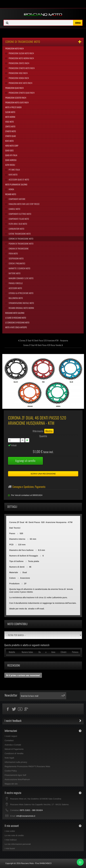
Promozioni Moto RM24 (14, 48)
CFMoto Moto (11, 131)
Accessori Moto (15, 288)
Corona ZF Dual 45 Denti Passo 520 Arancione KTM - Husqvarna (43, 340)
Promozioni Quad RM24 (14, 88)
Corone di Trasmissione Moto (21, 239)
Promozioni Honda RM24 (19, 78)
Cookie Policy (11, 771)
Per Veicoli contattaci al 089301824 (27, 495)
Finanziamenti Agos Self (15, 775)
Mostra (49, 431)
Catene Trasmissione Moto (19, 234)
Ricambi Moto (11, 194)
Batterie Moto (14, 273)
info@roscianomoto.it (26, 816)
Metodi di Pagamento (14, 749)
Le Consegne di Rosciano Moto (17, 322)
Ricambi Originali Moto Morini (21, 308)
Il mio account (12, 826)
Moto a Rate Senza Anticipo (16, 327)
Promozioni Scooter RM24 (16, 98)
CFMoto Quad (10, 136)
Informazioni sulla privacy (16, 762)
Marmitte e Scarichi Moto (19, 268)
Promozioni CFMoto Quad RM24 (21, 93)
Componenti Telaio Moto (18, 219)
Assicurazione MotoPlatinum (17, 779)
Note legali (9, 758)
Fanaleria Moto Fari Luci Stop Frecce (24, 204)
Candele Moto (14, 209)
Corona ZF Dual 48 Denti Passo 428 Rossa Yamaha (43, 345)
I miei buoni (10, 848)
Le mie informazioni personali (18, 844)
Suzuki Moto (10, 112)
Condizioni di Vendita (14, 753)
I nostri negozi (11, 736)
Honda (11, 189)
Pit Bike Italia (14, 170)
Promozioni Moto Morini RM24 (21, 58)
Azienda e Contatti (13, 745)
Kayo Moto (13, 175)
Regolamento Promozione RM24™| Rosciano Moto (27, 766)
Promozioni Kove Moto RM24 (20, 83)
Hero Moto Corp (12, 146)
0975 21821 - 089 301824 (31, 810)
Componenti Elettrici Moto (20, 214)
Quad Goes (9, 150)
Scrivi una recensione (43, 474)
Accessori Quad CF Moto (19, 179)
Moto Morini (10, 117)
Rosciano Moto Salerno (15, 313)
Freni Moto (13, 253)
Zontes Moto (10, 126)
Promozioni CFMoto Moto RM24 (21, 68)
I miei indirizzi (11, 840)
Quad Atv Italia (11, 155)
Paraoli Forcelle (15, 283)
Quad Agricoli (11, 160)
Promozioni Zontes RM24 (19, 63)
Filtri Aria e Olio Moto (18, 224)
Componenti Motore (17, 199)
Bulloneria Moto (15, 298)
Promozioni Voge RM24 (18, 73)
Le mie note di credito (14, 835)
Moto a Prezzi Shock (13, 107)
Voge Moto (9, 122)
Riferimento (38, 431)
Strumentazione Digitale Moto (21, 303)
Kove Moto (9, 141)
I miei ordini (10, 831)
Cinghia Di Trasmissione (18, 248)
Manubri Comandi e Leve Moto (21, 278)
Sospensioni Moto (16, 258)
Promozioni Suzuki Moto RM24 (21, 53)
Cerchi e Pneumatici (17, 263)
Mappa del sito (11, 784)
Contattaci (9, 740)
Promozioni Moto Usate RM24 (17, 102)
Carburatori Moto (16, 229)
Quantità (43, 436)
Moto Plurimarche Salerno (16, 184)
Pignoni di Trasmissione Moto (21, 244)
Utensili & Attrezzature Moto (21, 293)
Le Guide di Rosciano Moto (16, 318)
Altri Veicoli (10, 165)
